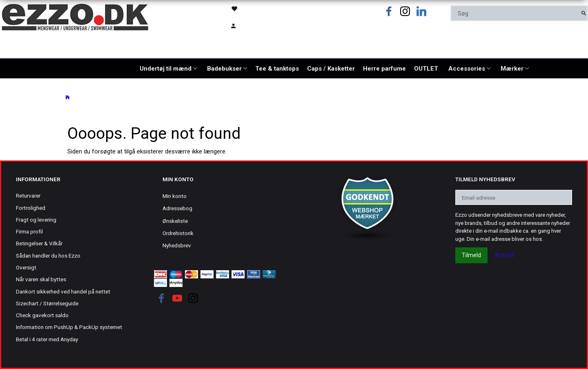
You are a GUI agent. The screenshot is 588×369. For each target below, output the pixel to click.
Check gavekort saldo (42, 315)
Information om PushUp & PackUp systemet (69, 327)
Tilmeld (471, 255)
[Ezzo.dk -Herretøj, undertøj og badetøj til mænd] (75, 17)
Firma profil (29, 231)
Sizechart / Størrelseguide (47, 303)
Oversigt (26, 267)
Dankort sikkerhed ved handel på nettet (63, 291)
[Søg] (584, 13)
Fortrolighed (31, 208)
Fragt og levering (36, 220)
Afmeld (504, 255)
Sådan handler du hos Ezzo (48, 256)
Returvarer (28, 196)
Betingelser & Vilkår (39, 243)
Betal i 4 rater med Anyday (47, 339)
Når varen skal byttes (41, 279)
